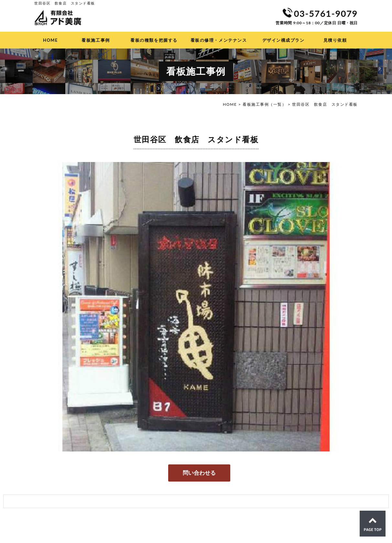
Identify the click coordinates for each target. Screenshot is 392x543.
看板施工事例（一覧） (264, 104)
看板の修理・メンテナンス (219, 40)
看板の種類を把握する (154, 40)
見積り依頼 (335, 40)
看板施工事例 (96, 40)
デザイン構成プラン (283, 40)
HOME (50, 40)
